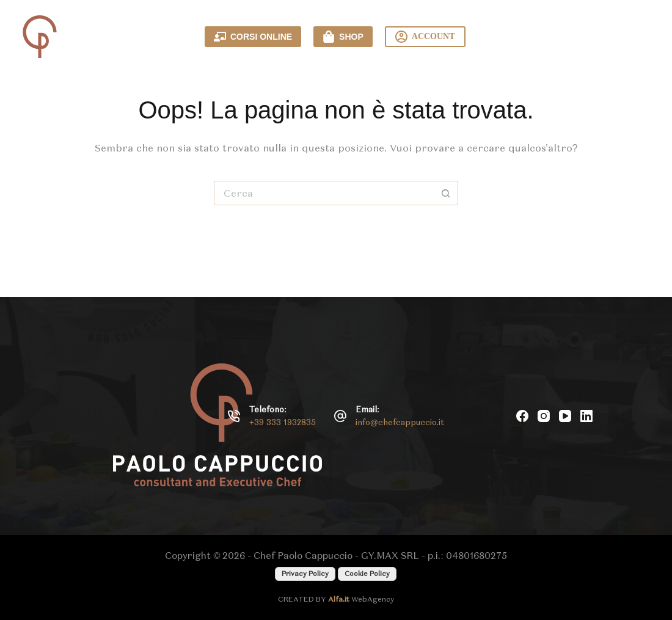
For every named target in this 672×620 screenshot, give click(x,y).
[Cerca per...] (324, 193)
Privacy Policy (305, 574)
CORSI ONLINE (253, 37)
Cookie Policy (367, 574)
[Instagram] (544, 416)
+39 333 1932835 (283, 422)
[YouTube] (565, 416)
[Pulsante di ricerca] (446, 193)
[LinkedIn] (586, 416)
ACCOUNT (425, 37)
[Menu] (641, 37)
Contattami (553, 37)
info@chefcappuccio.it (400, 422)
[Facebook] (522, 416)
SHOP (343, 37)
